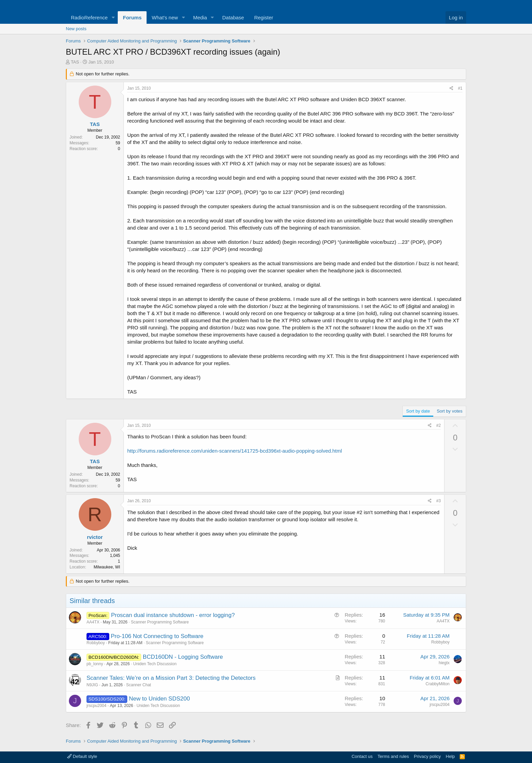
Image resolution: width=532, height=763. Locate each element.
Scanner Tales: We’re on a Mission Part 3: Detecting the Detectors (171, 678)
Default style (82, 756)
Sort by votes (450, 411)
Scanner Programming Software (160, 622)
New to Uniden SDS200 (159, 699)
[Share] (451, 88)
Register (264, 17)
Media (200, 17)
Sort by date (418, 411)
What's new (165, 17)
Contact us (362, 756)
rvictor (95, 537)
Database (233, 17)
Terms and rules (393, 756)
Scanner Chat (139, 685)
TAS (75, 62)
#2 (439, 425)
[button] (113, 17)
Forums (132, 17)
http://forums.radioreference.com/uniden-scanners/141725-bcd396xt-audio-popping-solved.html (235, 451)
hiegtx (444, 663)
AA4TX (93, 622)
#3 (439, 501)
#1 (460, 88)
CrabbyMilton (438, 684)
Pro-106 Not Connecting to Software (157, 636)
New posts (76, 29)
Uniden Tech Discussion (155, 664)
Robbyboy (96, 643)
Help (450, 756)
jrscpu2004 (97, 706)
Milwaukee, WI (107, 567)
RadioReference (89, 17)
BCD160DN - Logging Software (183, 657)
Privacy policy (427, 756)
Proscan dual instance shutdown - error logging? (173, 615)
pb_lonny (95, 664)
